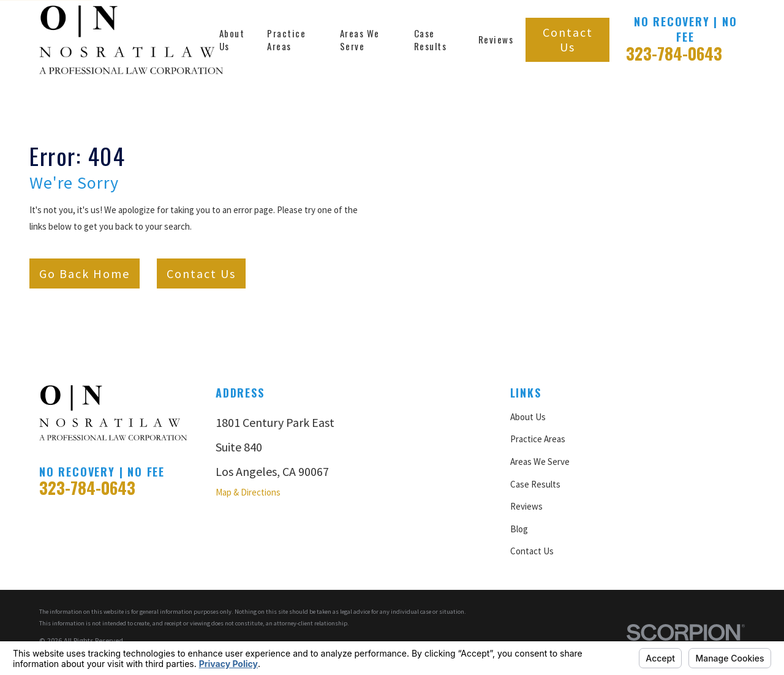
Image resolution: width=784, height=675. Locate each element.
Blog (519, 529)
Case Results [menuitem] (431, 40)
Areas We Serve (540, 462)
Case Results (535, 484)
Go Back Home (85, 273)
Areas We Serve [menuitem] (360, 40)
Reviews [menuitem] (496, 39)
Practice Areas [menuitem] (286, 40)
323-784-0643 (674, 53)
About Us (528, 417)
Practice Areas (538, 439)
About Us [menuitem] (232, 40)
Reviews (526, 506)
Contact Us (568, 40)
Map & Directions (248, 492)
